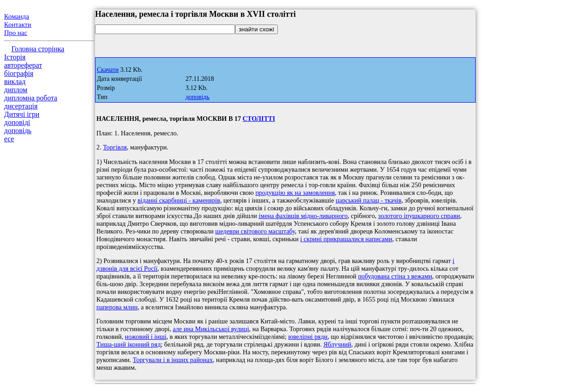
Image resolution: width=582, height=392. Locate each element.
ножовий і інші (146, 337)
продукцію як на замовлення (295, 193)
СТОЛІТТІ (259, 119)
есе (9, 139)
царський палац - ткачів (369, 200)
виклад (15, 82)
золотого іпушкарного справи (419, 216)
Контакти (18, 25)
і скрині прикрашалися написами (346, 239)
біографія (19, 73)
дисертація (21, 106)
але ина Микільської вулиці (211, 329)
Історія (15, 57)
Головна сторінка (38, 49)
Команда (17, 16)
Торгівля (115, 147)
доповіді (17, 122)
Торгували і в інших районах (173, 360)
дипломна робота (31, 98)
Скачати (108, 70)
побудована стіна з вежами (395, 276)
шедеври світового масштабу (255, 231)
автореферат (23, 65)
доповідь (18, 131)
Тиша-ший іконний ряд (128, 344)
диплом (16, 90)
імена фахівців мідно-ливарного (303, 216)
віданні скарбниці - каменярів (179, 200)
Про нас (16, 33)
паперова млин (117, 307)
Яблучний (337, 344)
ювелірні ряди (308, 337)
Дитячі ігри (22, 114)
